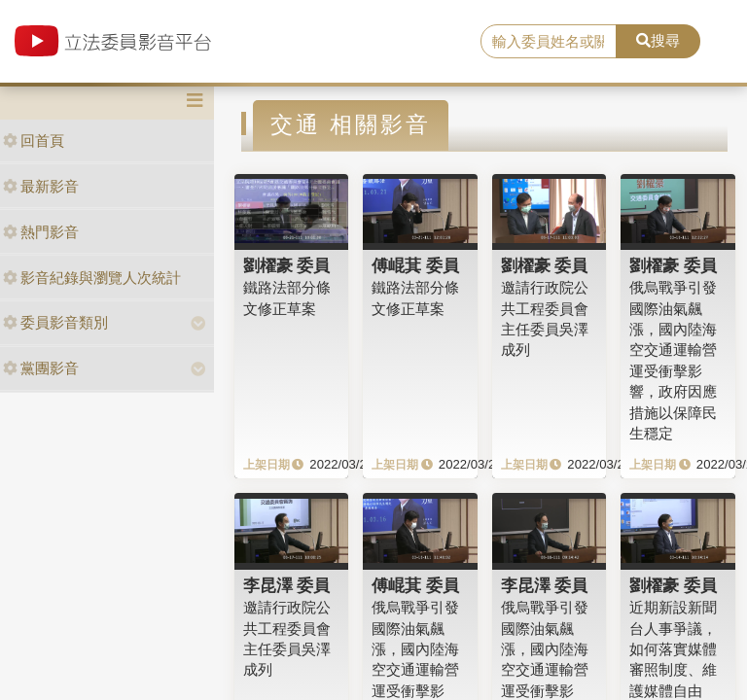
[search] (549, 42)
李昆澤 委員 (287, 585)
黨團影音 (41, 368)
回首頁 (34, 140)
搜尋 (658, 40)
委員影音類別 (55, 322)
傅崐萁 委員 (415, 265)
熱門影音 (41, 232)
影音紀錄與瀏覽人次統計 (92, 278)
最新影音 (41, 186)
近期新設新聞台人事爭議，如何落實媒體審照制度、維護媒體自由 (673, 649)
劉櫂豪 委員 (287, 265)
